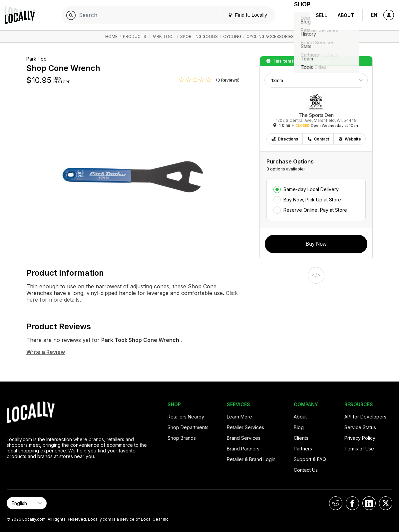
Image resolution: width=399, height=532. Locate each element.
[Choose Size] (316, 80)
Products (135, 36)
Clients (301, 438)
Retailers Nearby (186, 417)
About (346, 15)
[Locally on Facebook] (352, 503)
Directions (285, 139)
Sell (321, 15)
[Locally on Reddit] (336, 503)
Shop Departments (188, 427)
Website (350, 139)
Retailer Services (245, 427)
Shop (298, 15)
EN (374, 15)
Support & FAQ (310, 459)
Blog (299, 427)
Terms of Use (359, 449)
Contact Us (306, 470)
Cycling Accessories (270, 36)
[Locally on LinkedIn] (369, 503)
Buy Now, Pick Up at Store (312, 200)
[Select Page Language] (27, 503)
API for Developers (365, 417)
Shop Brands (182, 438)
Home (111, 36)
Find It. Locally (240, 15)
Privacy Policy (360, 438)
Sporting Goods (199, 36)
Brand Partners (243, 449)
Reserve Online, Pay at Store (315, 210)
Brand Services (244, 438)
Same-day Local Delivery (311, 189)
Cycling (232, 36)
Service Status (360, 427)
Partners (303, 449)
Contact (318, 139)
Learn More (239, 417)
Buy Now (316, 244)
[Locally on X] (386, 503)
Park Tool (163, 36)
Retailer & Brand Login (251, 459)
